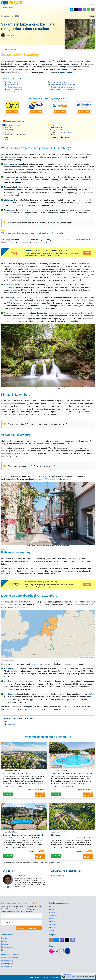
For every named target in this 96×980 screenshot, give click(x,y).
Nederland (35, 664)
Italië (51, 918)
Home (3, 8)
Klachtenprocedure (8, 967)
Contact (4, 941)
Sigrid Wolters (11, 35)
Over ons (4, 938)
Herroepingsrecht (7, 964)
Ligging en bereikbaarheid (60, 82)
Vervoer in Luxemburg (15, 89)
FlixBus (91, 694)
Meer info (34, 911)
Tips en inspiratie (13, 85)
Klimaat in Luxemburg (14, 87)
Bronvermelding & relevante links (62, 87)
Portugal (52, 927)
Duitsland (91, 602)
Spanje (52, 930)
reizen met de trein (22, 681)
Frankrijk (18, 605)
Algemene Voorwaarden (10, 958)
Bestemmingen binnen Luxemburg (63, 85)
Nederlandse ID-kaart (66, 132)
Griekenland (53, 915)
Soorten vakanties (13, 82)
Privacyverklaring (7, 961)
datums (8, 794)
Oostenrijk (53, 924)
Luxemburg (10, 8)
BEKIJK (87, 253)
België (64, 602)
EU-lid (7, 125)
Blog (3, 950)
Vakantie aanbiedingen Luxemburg (63, 89)
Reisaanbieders (7, 947)
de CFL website (49, 479)
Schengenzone (15, 125)
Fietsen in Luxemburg (14, 92)
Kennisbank (5, 944)
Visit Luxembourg (58, 876)
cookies (73, 977)
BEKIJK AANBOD (12, 111)
